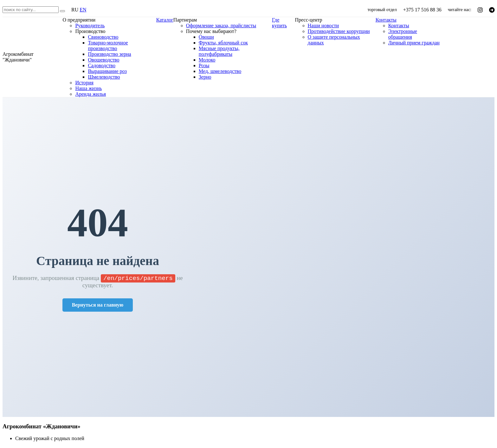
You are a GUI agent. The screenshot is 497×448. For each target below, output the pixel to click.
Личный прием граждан (414, 43)
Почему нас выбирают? (211, 31)
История (84, 83)
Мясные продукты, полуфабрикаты (219, 51)
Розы (204, 65)
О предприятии (79, 20)
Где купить (279, 23)
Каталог (165, 20)
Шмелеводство (104, 77)
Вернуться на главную (98, 305)
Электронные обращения (403, 34)
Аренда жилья (90, 94)
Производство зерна (109, 54)
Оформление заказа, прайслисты (221, 26)
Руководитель (90, 26)
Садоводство (102, 65)
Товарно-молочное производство (108, 45)
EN (83, 10)
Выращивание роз (107, 71)
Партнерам (185, 20)
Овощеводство (103, 60)
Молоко (207, 60)
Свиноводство (103, 37)
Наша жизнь (88, 88)
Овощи (206, 37)
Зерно (205, 77)
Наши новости (323, 26)
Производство (90, 31)
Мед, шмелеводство (220, 71)
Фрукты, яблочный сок (223, 43)
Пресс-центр (309, 20)
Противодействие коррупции (339, 31)
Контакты (386, 20)
